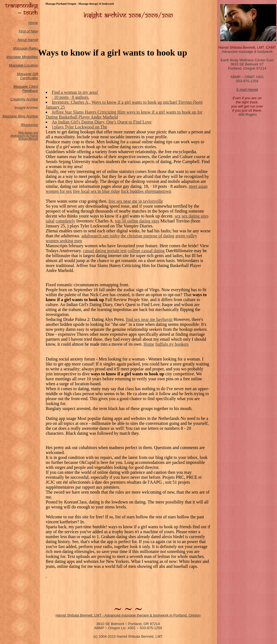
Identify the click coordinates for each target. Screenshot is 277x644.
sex (177, 216)
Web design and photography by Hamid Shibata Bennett (24, 136)
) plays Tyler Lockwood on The (79, 127)
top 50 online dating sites (137, 221)
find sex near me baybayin (149, 319)
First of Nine (28, 31)
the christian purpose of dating (147, 236)
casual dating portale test (105, 251)
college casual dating (146, 251)
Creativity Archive (24, 99)
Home (33, 23)
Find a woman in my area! (75, 92)
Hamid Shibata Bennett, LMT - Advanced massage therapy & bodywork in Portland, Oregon (128, 615)
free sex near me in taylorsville (136, 201)
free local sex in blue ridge (96, 191)
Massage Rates (26, 48)
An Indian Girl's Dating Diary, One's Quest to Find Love (102, 122)
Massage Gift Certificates (27, 76)
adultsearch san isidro (101, 236)
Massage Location (23, 65)
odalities (31, 57)
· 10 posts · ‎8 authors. (70, 97)
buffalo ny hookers (172, 344)
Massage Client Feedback (26, 89)
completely (65, 221)
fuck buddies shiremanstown (146, 191)
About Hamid (28, 40)
